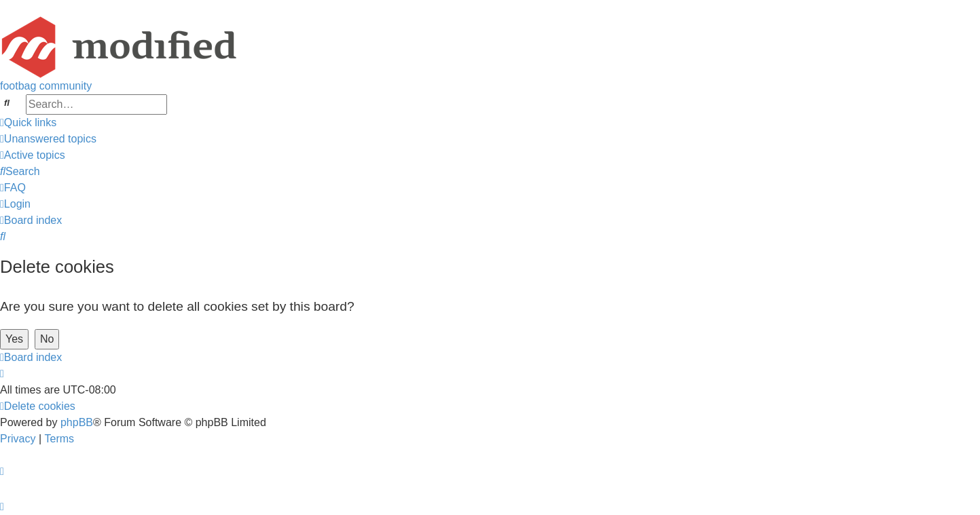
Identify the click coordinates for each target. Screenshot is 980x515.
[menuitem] (48, 139)
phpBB (77, 422)
